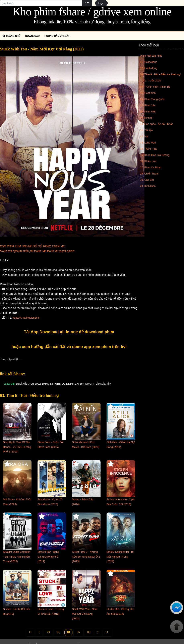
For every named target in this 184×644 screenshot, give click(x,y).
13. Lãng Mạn (148, 143)
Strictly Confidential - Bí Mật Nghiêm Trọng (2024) (120, 557)
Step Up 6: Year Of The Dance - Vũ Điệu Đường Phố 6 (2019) (17, 447)
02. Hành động (149, 68)
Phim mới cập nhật (151, 56)
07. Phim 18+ (148, 105)
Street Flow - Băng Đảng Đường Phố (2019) (48, 557)
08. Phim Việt (148, 112)
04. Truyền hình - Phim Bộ (155, 87)
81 (68, 632)
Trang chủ (11, 36)
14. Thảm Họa (148, 149)
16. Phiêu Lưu (148, 161)
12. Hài (144, 136)
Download (33, 36)
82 (79, 632)
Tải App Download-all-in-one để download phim (69, 332)
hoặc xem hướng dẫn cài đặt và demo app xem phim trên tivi (69, 347)
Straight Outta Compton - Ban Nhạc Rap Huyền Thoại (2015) (17, 557)
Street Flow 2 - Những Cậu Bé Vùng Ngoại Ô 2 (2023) (86, 557)
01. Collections (149, 62)
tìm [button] (87, 3)
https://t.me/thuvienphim (26, 318)
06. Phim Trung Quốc (152, 99)
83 (89, 632)
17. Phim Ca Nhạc (151, 167)
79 (48, 632)
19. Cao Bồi (147, 180)
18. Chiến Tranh (149, 174)
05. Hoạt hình (148, 93)
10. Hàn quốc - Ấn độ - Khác (157, 124)
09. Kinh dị (146, 118)
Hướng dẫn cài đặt (57, 36)
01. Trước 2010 (152, 81)
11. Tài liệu (146, 130)
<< (30, 632)
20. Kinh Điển (148, 186)
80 (58, 632)
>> (107, 632)
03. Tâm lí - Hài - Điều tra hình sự (160, 74)
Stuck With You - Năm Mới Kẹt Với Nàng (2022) (85, 614)
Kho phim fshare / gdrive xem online (92, 12)
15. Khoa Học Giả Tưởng (155, 155)
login (102, 3)
